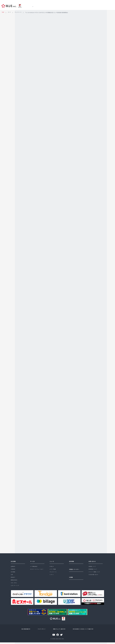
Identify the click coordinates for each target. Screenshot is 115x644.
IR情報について (93, 565)
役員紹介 (13, 578)
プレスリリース (53, 572)
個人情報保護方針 (27, 631)
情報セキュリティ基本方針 (58, 631)
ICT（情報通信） (34, 565)
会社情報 (14, 560)
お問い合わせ (93, 560)
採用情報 (69, 6)
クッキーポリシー (42, 631)
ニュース (50, 6)
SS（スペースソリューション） (38, 568)
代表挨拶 (13, 568)
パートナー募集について (95, 572)
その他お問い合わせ (94, 575)
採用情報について (93, 568)
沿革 (12, 575)
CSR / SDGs (14, 585)
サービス (40, 6)
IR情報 (60, 6)
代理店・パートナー (75, 568)
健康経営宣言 (14, 581)
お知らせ (52, 565)
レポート (52, 575)
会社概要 (13, 572)
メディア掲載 (53, 568)
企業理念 (13, 565)
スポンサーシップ (15, 588)
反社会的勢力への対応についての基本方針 (81, 631)
